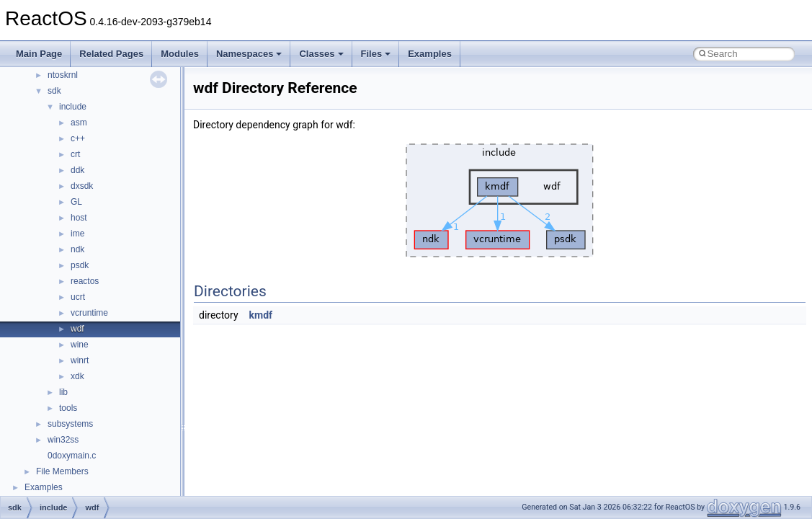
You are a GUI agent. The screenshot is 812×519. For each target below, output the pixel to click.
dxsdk (82, 186)
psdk (80, 265)
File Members (62, 471)
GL (76, 202)
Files (376, 54)
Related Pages (111, 54)
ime (77, 234)
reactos (85, 281)
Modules (180, 54)
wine (80, 345)
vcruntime (89, 313)
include (73, 107)
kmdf (261, 315)
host (79, 218)
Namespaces (249, 54)
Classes (321, 54)
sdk (54, 91)
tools (68, 408)
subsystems (70, 424)
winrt (80, 360)
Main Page (39, 54)
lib (63, 392)
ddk (77, 170)
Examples (430, 54)
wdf (77, 329)
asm (79, 123)
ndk (77, 249)
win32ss (63, 440)
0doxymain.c (72, 456)
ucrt (78, 297)
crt (75, 154)
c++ (78, 138)
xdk (77, 376)
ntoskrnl (63, 75)
